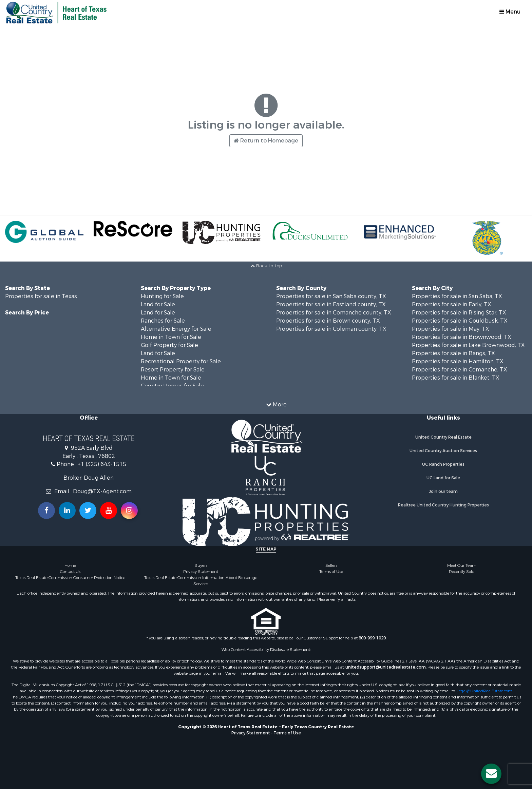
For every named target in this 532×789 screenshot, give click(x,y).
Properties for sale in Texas (41, 296)
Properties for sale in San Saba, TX (457, 296)
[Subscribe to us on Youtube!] (109, 511)
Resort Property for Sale (173, 370)
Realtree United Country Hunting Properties (443, 505)
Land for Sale (158, 304)
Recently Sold (462, 572)
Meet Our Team (462, 565)
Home (70, 565)
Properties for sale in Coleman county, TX (331, 329)
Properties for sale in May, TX (451, 329)
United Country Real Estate (443, 437)
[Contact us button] (491, 774)
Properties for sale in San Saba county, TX (331, 296)
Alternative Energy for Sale (176, 329)
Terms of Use (331, 572)
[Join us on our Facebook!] (46, 511)
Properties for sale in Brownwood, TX (462, 337)
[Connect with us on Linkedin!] (67, 511)
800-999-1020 (372, 638)
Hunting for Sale (162, 296)
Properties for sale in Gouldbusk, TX (460, 321)
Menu (510, 12)
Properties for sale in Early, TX (452, 304)
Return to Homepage (266, 141)
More (276, 405)
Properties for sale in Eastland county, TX (331, 304)
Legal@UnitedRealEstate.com (484, 691)
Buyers (201, 565)
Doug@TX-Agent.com (102, 491)
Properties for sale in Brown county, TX (328, 321)
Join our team (443, 492)
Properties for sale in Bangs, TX (453, 353)
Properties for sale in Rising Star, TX (459, 313)
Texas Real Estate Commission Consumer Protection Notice (70, 578)
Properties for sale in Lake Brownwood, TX (468, 345)
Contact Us (70, 572)
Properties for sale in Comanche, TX (460, 370)
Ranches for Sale (163, 321)
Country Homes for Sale (172, 386)
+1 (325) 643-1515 (102, 464)
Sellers (331, 565)
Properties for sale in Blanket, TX (456, 378)
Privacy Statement (201, 572)
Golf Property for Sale (169, 345)
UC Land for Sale (443, 478)
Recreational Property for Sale (181, 361)
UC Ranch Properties (443, 464)
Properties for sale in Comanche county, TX (334, 313)
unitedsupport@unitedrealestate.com (386, 667)
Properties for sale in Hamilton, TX (458, 361)
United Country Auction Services (443, 451)
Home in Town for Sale (171, 337)
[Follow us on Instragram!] (129, 511)
